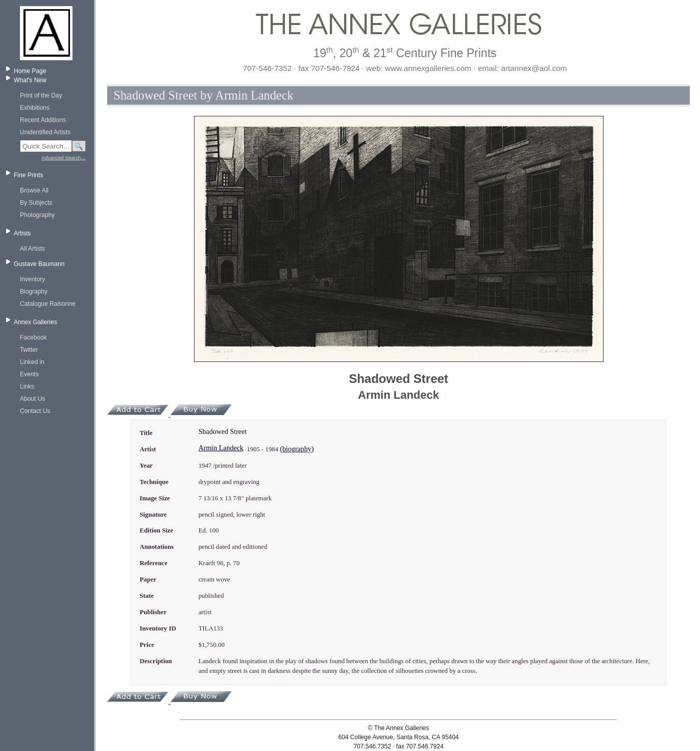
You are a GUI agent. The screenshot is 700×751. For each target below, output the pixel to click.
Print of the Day (41, 95)
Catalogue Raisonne (48, 304)
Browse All (34, 190)
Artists (22, 233)
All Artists (32, 249)
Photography (37, 215)
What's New (30, 80)
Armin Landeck (221, 448)
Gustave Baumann (39, 264)
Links (27, 386)
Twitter (29, 350)
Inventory (32, 279)
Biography (34, 292)
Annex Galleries (35, 322)
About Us (32, 399)
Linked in (32, 362)
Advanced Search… (64, 158)
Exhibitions (35, 108)
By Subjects (36, 203)
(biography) (297, 449)
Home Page (30, 71)
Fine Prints (28, 175)
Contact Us (35, 411)
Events (29, 374)
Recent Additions (43, 120)
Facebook (33, 337)
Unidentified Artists (45, 132)
